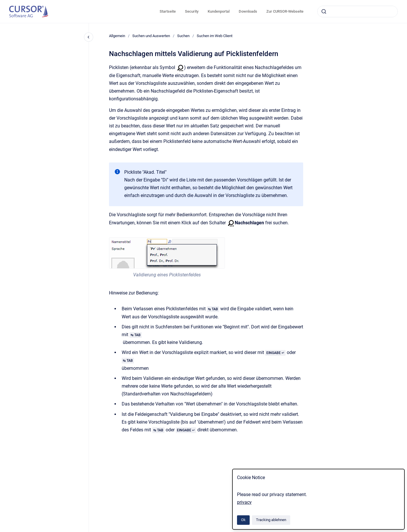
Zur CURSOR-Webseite (285, 11)
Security (192, 11)
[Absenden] (324, 12)
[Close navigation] (89, 37)
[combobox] (358, 12)
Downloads (248, 11)
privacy (244, 502)
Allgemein (117, 36)
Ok (243, 520)
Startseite (168, 11)
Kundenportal (219, 11)
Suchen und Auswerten (151, 36)
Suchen (183, 36)
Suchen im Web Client (215, 36)
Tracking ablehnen (271, 520)
